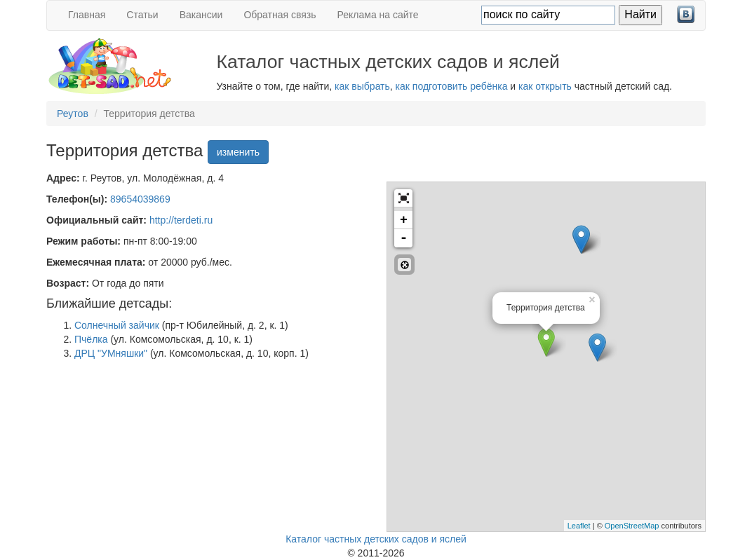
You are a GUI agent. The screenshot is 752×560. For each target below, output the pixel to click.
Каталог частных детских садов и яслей (376, 539)
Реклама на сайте (378, 15)
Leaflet (579, 526)
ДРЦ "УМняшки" (111, 353)
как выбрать (362, 86)
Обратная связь (280, 15)
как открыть (545, 86)
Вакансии (201, 15)
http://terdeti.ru (181, 220)
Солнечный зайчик (117, 325)
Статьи (142, 15)
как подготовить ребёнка (452, 86)
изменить (238, 152)
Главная (87, 15)
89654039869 (140, 199)
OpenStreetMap (632, 526)
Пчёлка (91, 339)
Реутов (73, 114)
